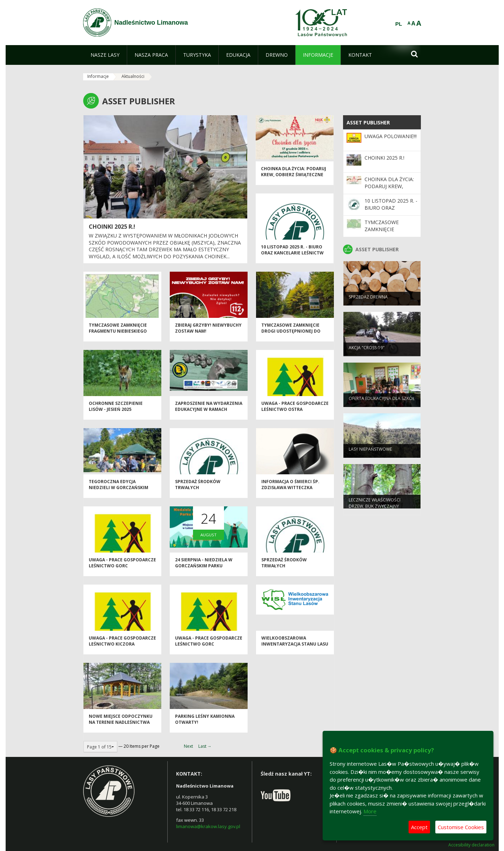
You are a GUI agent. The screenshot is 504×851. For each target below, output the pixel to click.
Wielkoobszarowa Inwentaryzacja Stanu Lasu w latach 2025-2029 (295, 649)
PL (399, 24)
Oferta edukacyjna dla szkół (382, 403)
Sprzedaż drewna (368, 301)
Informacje (98, 76)
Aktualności (133, 76)
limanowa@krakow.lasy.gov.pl (208, 826)
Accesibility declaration (471, 845)
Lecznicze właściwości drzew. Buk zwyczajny (375, 507)
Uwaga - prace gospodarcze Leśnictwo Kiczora (122, 646)
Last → (205, 746)
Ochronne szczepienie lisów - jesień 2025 (116, 411)
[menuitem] (105, 55)
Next (188, 746)
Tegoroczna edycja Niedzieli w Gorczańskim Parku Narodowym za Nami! (122, 492)
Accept (419, 827)
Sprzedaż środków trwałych (198, 489)
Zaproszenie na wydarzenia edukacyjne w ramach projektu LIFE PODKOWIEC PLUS (209, 417)
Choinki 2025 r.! (112, 227)
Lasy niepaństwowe (370, 453)
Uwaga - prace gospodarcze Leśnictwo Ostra (295, 411)
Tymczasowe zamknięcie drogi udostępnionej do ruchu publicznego (291, 336)
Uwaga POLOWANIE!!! (391, 136)
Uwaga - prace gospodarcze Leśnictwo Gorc (122, 567)
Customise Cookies (461, 827)
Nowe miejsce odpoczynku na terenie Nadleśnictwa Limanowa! (121, 727)
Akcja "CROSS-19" (367, 352)
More (370, 811)
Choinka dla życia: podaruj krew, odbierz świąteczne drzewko (294, 179)
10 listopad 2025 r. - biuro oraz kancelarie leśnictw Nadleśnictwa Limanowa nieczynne (292, 261)
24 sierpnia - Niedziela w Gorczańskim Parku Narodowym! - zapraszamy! (208, 571)
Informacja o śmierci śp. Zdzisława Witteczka (290, 489)
